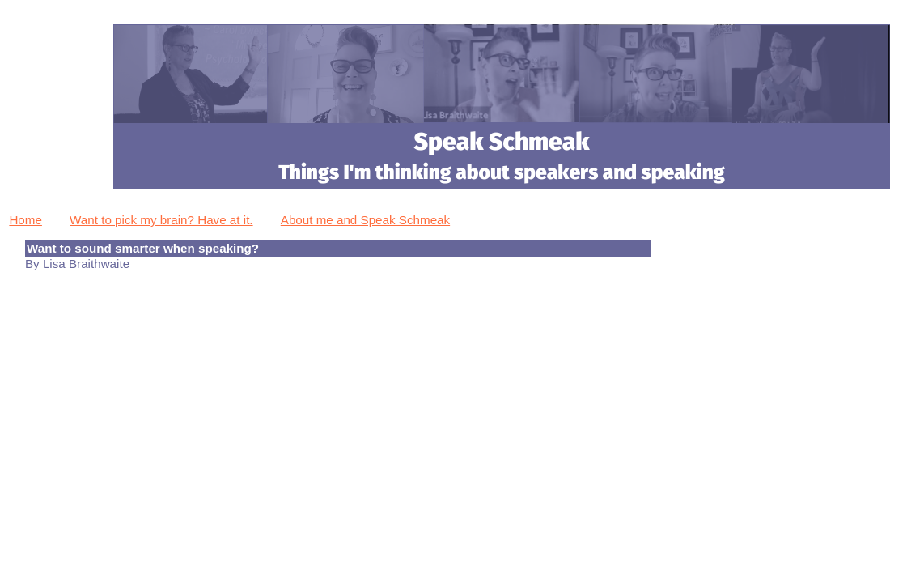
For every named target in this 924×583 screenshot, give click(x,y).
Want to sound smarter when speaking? (143, 248)
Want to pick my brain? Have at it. (161, 220)
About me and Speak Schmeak (365, 220)
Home (25, 220)
